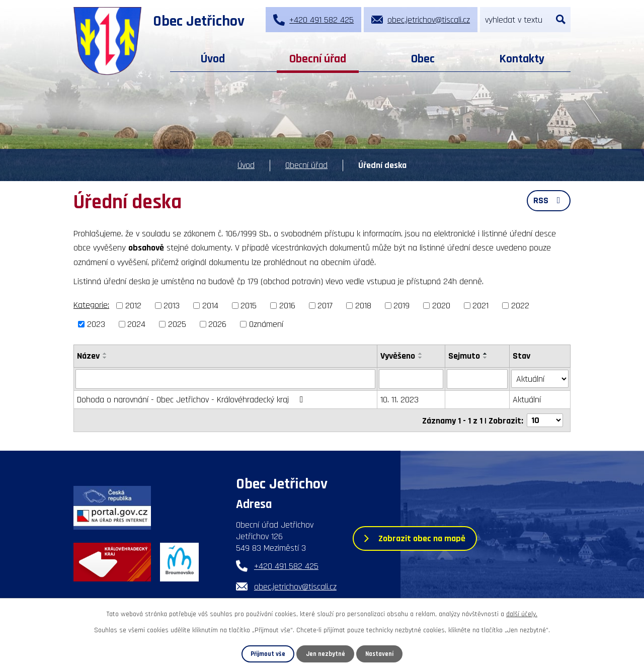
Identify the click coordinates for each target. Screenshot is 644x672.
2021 (480, 306)
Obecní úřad (318, 59)
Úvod (213, 59)
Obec (423, 59)
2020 (441, 306)
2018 (363, 306)
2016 (287, 306)
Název (88, 356)
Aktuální (527, 399)
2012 (133, 306)
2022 (520, 306)
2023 (96, 324)
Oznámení (266, 324)
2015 (249, 306)
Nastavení (379, 654)
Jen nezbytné (326, 654)
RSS (549, 200)
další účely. (522, 614)
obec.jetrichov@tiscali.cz (295, 586)
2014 (210, 306)
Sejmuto (464, 356)
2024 (136, 324)
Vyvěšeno (398, 356)
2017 (325, 306)
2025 (177, 324)
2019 (401, 306)
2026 (217, 324)
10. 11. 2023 (399, 399)
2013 (172, 306)
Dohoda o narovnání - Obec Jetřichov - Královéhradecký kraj (192, 399)
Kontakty (522, 59)
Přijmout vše (268, 654)
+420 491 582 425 (286, 566)
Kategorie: (91, 305)
